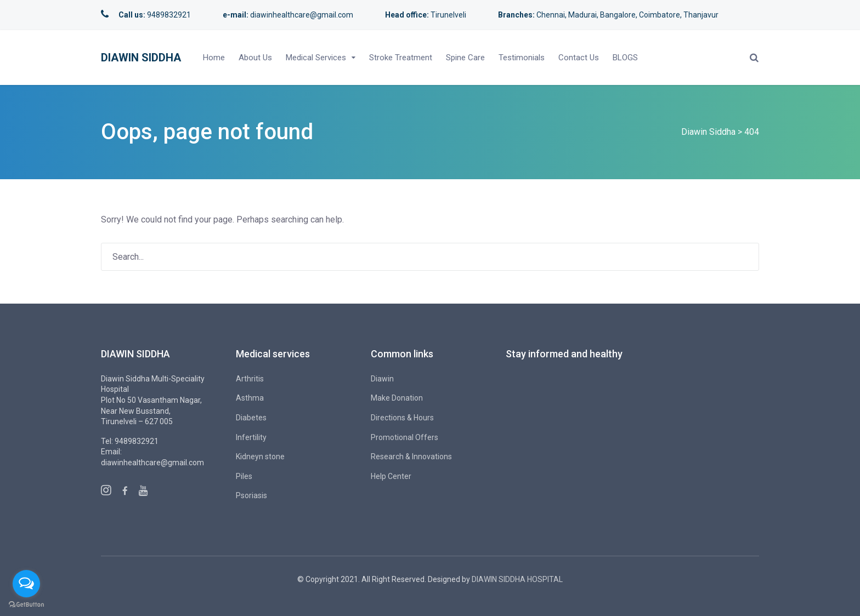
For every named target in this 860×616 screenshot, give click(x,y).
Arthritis (250, 379)
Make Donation (397, 398)
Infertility (251, 437)
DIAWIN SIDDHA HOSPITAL (517, 579)
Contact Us (579, 58)
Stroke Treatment (401, 58)
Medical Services (316, 58)
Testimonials (522, 58)
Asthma (250, 398)
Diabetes (251, 418)
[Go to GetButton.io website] (26, 605)
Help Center (391, 476)
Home (214, 58)
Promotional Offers (404, 437)
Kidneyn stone (260, 457)
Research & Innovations (411, 457)
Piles (244, 476)
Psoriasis (251, 495)
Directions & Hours (402, 418)
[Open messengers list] (26, 584)
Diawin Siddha (141, 58)
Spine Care (465, 58)
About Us (255, 58)
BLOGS (625, 58)
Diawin (382, 379)
